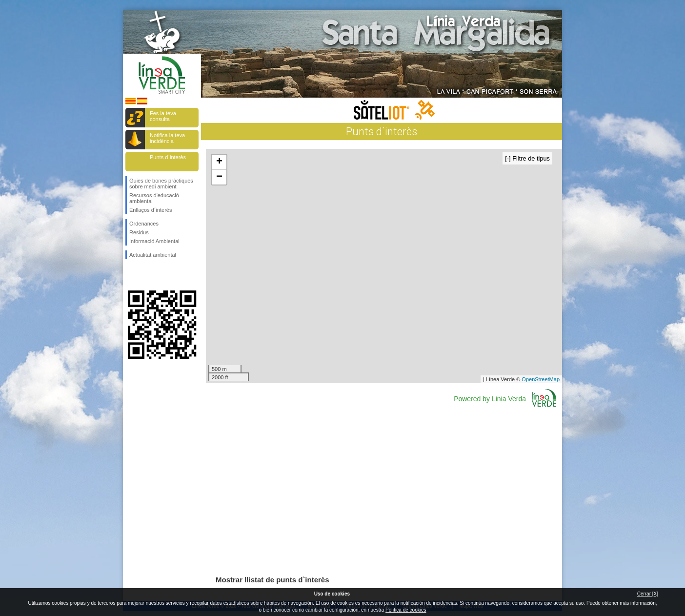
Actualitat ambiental (153, 255)
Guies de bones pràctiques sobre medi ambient (161, 184)
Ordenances (144, 224)
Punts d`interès (168, 157)
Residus (139, 232)
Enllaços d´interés (151, 210)
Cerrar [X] (648, 594)
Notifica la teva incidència (167, 138)
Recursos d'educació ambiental (154, 198)
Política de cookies (406, 610)
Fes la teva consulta (163, 116)
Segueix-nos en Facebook (131, 275)
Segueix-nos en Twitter (147, 275)
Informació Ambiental (154, 241)
